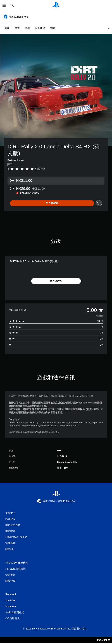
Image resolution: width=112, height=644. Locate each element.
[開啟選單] (4, 5)
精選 (17, 28)
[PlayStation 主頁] (56, 5)
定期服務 (40, 28)
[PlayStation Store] (17, 16)
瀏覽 (53, 28)
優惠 (27, 28)
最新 (7, 28)
